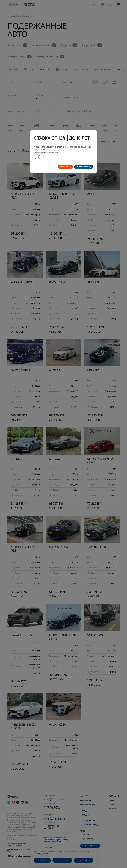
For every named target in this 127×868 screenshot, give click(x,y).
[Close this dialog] (94, 134)
